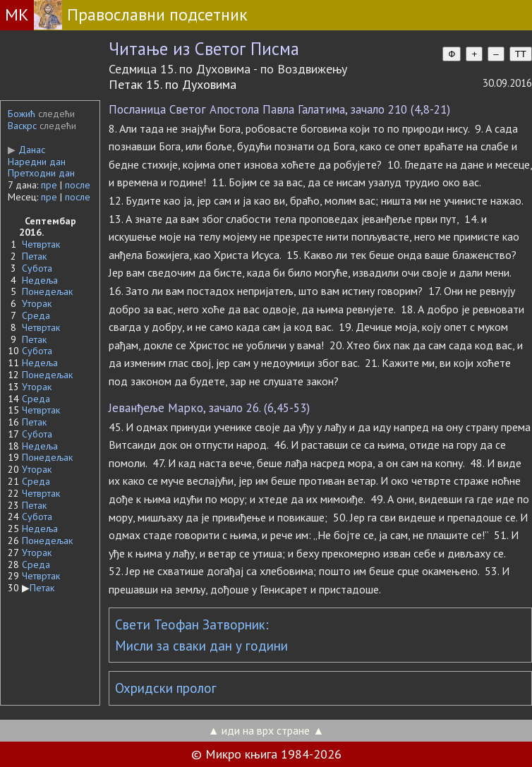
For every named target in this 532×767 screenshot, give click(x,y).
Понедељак (47, 291)
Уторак (37, 303)
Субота (37, 268)
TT (521, 54)
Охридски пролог (166, 688)
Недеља (40, 280)
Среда (36, 315)
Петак (34, 256)
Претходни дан (41, 173)
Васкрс (22, 126)
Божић (22, 114)
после (78, 185)
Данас (26, 150)
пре (49, 185)
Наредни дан (37, 162)
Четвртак (41, 244)
